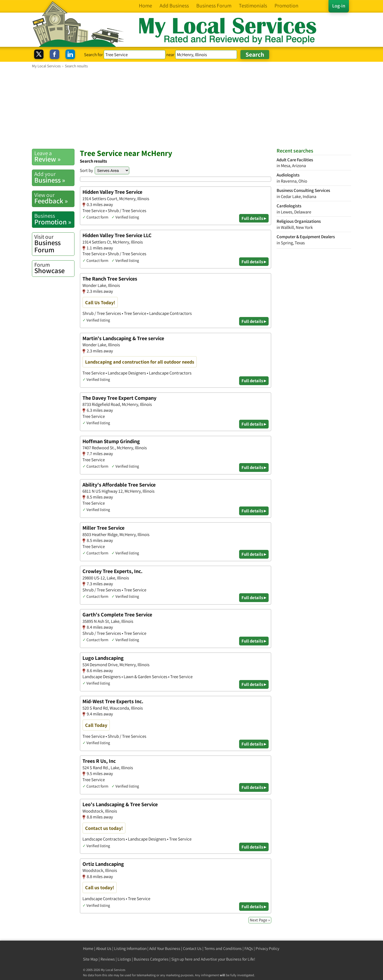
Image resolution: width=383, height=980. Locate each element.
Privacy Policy (267, 948)
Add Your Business (165, 948)
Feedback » (54, 198)
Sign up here (182, 959)
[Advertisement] (191, 108)
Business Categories (151, 959)
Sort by (86, 170)
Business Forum (54, 244)
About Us (104, 948)
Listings (124, 959)
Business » (54, 177)
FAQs (249, 948)
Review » (54, 157)
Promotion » (54, 219)
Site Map (90, 959)
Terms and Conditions (223, 948)
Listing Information (130, 948)
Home (88, 948)
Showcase (54, 268)
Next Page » (260, 920)
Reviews (108, 959)
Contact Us (192, 948)
